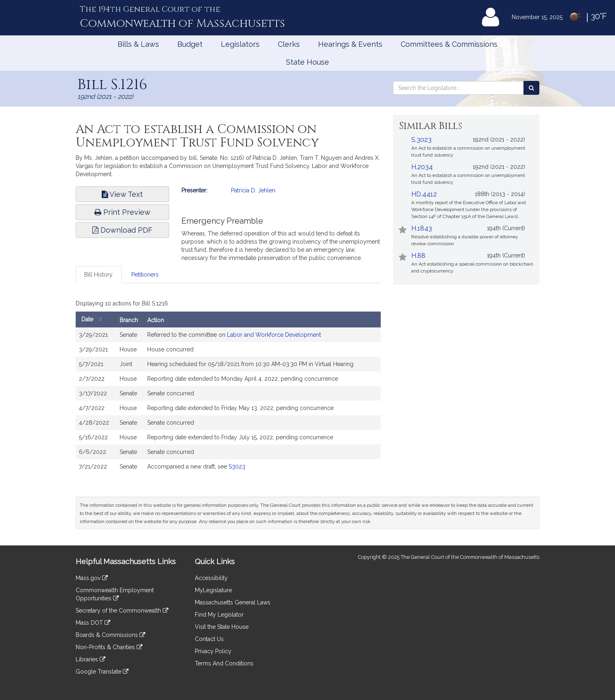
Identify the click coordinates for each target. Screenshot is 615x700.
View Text (122, 194)
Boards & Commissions (110, 635)
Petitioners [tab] (145, 275)
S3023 (237, 467)
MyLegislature (213, 590)
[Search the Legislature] (531, 88)
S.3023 (421, 140)
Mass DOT (93, 623)
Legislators (240, 44)
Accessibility (211, 578)
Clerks (289, 44)
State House (307, 62)
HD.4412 (424, 194)
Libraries (91, 659)
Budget (190, 44)
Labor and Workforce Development (274, 335)
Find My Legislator (219, 615)
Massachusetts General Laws (233, 602)
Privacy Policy (213, 651)
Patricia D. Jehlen (253, 190)
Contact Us (209, 639)
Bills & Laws (138, 44)
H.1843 (422, 228)
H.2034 (422, 167)
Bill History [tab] (98, 275)
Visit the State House (222, 627)
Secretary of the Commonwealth (122, 611)
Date (94, 319)
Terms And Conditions (224, 663)
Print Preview (122, 212)
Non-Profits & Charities (109, 647)
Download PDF (122, 230)
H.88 (418, 256)
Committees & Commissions (449, 44)
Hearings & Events (350, 44)
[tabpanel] (228, 388)
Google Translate (102, 672)
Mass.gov (92, 578)
